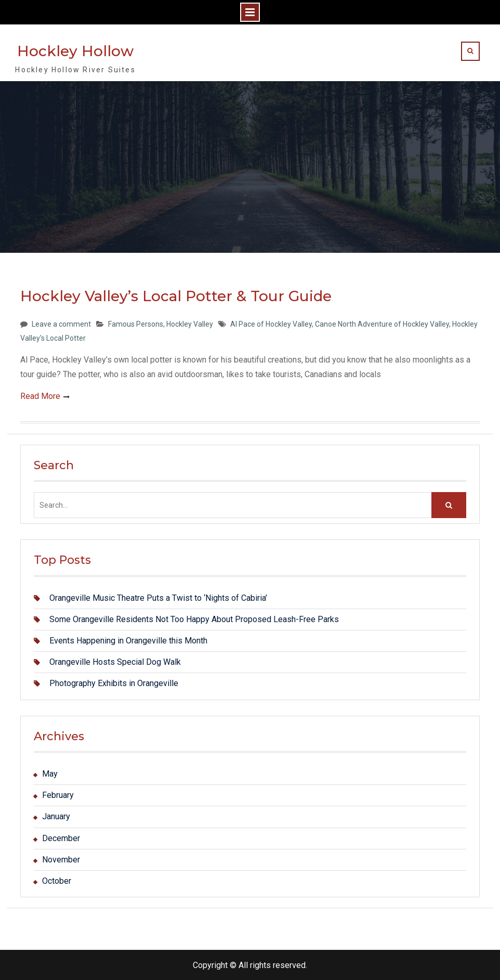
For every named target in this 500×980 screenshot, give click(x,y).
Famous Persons (136, 324)
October (57, 881)
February (58, 795)
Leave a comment (61, 324)
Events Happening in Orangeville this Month (128, 641)
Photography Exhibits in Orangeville (114, 683)
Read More (40, 396)
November (61, 860)
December (61, 838)
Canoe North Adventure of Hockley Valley (382, 324)
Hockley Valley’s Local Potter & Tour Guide (176, 296)
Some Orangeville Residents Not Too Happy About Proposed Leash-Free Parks (194, 619)
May (50, 774)
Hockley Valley (190, 324)
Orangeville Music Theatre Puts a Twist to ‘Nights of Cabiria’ (158, 598)
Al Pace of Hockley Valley (271, 324)
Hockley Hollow (75, 51)
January (56, 816)
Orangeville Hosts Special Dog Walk (115, 662)
